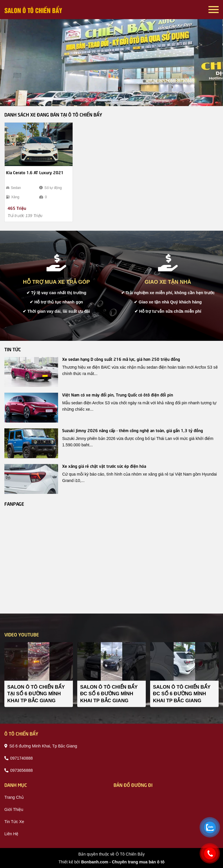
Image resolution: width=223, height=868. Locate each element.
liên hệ (11, 834)
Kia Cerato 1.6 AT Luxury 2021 (35, 172)
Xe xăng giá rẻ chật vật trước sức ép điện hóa (104, 466)
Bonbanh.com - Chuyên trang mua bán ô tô (123, 862)
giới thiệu (14, 809)
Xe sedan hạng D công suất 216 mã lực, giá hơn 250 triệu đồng (121, 359)
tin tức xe (14, 822)
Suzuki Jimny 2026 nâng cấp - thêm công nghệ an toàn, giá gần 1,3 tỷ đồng (133, 430)
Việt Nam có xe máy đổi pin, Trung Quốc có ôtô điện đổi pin (118, 394)
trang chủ (14, 797)
